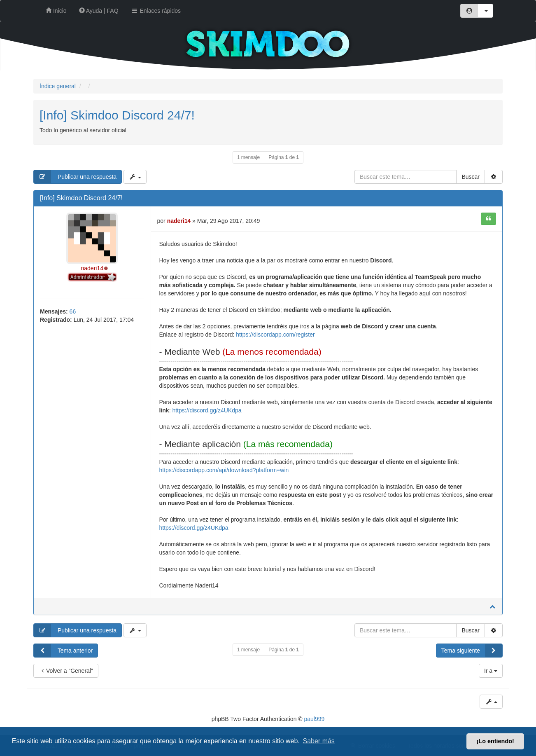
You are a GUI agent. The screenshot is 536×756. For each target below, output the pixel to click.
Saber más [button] (319, 741)
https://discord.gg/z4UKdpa (207, 410)
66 (73, 311)
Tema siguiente (472, 651)
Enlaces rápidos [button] (156, 11)
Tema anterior (63, 651)
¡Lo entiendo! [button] (495, 741)
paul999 (315, 719)
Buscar (471, 177)
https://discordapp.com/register (275, 335)
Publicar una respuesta (75, 177)
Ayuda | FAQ (99, 11)
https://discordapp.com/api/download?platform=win (224, 470)
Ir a (491, 671)
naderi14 (92, 268)
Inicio (56, 11)
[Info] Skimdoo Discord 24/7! (117, 115)
